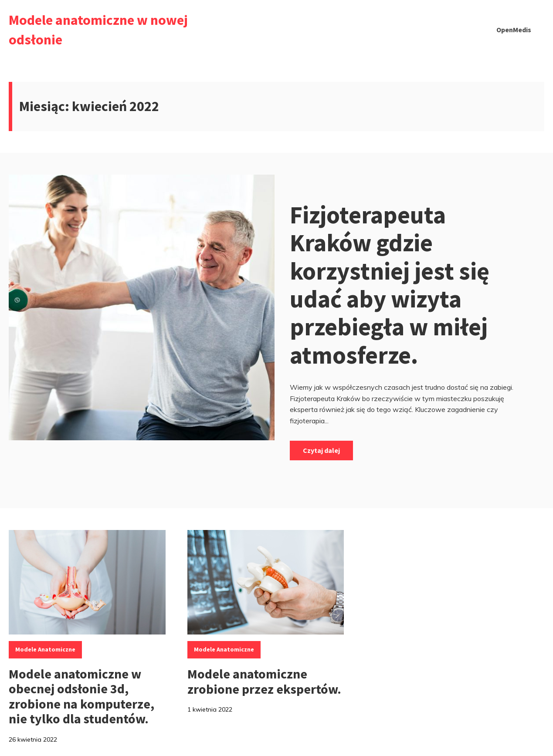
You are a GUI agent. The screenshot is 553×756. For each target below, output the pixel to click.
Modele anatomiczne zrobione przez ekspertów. (264, 681)
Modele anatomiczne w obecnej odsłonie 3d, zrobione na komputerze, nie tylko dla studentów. (81, 696)
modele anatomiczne (45, 649)
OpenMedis (514, 30)
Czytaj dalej (321, 450)
